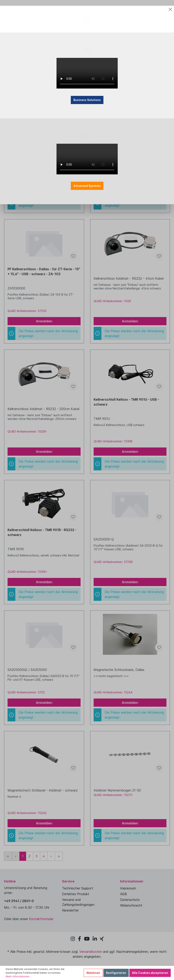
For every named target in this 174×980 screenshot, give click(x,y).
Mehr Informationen (18, 976)
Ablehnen (93, 973)
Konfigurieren (116, 973)
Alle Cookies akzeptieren (150, 973)
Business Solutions (87, 130)
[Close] (170, 9)
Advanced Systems (87, 232)
